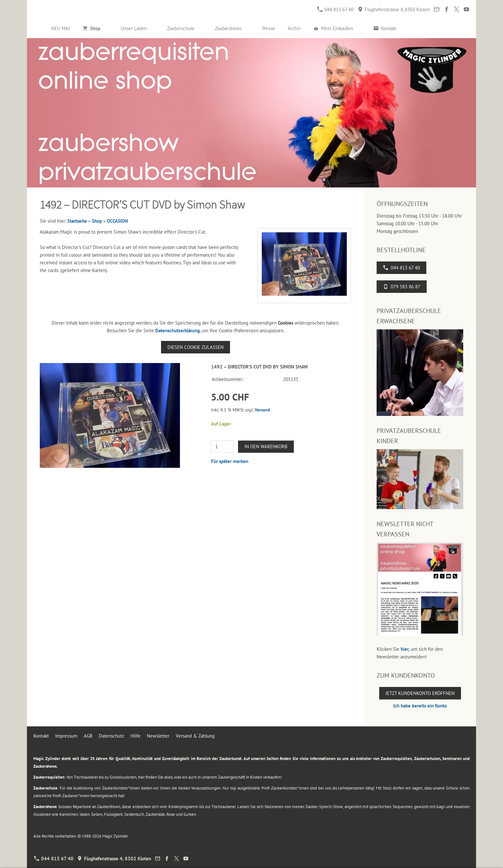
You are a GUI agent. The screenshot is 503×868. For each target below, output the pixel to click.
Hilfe (136, 736)
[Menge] (222, 447)
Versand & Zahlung (195, 736)
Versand (262, 410)
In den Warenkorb (266, 446)
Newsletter (158, 736)
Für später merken (230, 461)
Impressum (66, 736)
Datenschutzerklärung (178, 331)
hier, (405, 649)
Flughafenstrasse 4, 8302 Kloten (394, 9)
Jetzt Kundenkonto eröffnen (420, 693)
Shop (97, 221)
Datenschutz (111, 736)
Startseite (77, 221)
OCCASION (117, 221)
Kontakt (41, 736)
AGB (88, 736)
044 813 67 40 (335, 9)
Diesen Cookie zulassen (196, 347)
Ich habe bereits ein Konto (420, 706)
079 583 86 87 (402, 287)
